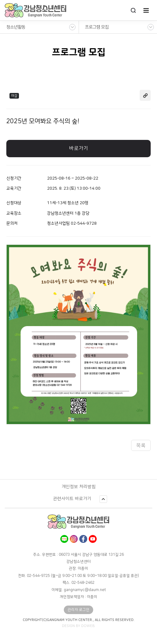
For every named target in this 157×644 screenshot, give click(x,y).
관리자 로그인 (78, 610)
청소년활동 (16, 27)
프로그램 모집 (97, 27)
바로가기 (79, 148)
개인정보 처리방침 (79, 487)
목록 (141, 446)
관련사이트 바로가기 (72, 499)
